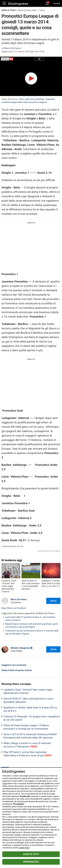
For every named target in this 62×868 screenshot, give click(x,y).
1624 (4, 784)
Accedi (56, 3)
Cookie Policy (24, 848)
